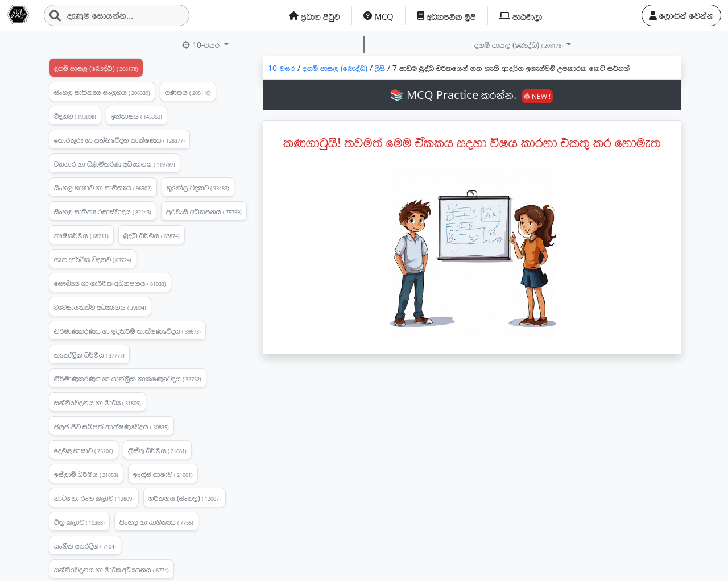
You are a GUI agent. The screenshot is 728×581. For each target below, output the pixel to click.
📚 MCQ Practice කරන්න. (471, 95)
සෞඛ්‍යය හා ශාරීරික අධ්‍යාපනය (110, 283)
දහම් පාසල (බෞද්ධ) (519, 45)
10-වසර (202, 45)
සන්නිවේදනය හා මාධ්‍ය (98, 402)
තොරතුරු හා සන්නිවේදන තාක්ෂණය (119, 140)
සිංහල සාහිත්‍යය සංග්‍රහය (102, 92)
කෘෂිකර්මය (81, 235)
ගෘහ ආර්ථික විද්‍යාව (93, 259)
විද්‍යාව (75, 116)
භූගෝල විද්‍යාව (198, 188)
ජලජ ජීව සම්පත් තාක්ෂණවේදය (111, 426)
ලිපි (381, 68)
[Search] (117, 15)
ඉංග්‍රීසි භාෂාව (163, 474)
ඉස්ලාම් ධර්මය (86, 474)
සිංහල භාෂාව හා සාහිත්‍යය (103, 188)
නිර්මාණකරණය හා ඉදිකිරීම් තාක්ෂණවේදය (127, 331)
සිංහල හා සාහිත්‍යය (156, 522)
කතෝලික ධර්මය (89, 355)
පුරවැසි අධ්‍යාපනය (204, 211)
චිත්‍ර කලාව (79, 522)
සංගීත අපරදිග (85, 546)
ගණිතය (188, 92)
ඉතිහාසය (136, 116)
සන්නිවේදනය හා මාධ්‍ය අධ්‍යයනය (111, 570)
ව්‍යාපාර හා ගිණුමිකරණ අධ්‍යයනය (115, 164)
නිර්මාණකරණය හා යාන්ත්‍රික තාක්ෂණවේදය (128, 379)
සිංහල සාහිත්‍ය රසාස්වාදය (103, 211)
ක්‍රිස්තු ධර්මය (157, 450)
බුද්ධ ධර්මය (152, 235)
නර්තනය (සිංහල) (185, 498)
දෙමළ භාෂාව (84, 450)
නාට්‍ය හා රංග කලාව (94, 498)
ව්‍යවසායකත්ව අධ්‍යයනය (100, 307)
